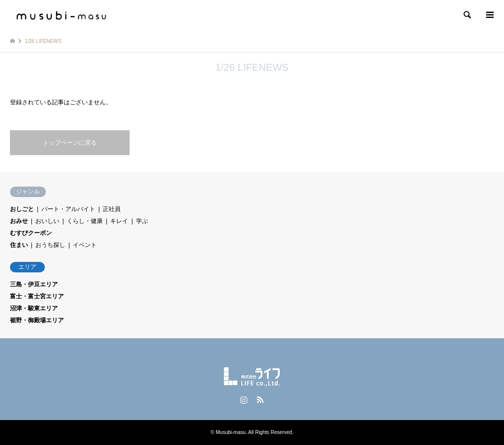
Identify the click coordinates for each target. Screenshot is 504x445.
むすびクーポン (31, 233)
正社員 (112, 209)
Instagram (244, 400)
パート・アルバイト (68, 209)
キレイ (119, 221)
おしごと (22, 209)
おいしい (47, 221)
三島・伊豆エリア (34, 284)
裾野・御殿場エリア (37, 320)
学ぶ (142, 221)
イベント (85, 245)
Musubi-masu (231, 432)
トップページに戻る (70, 143)
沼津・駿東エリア (34, 308)
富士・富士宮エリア (37, 296)
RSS (260, 400)
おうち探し (50, 245)
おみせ (19, 221)
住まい (19, 245)
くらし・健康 (85, 221)
